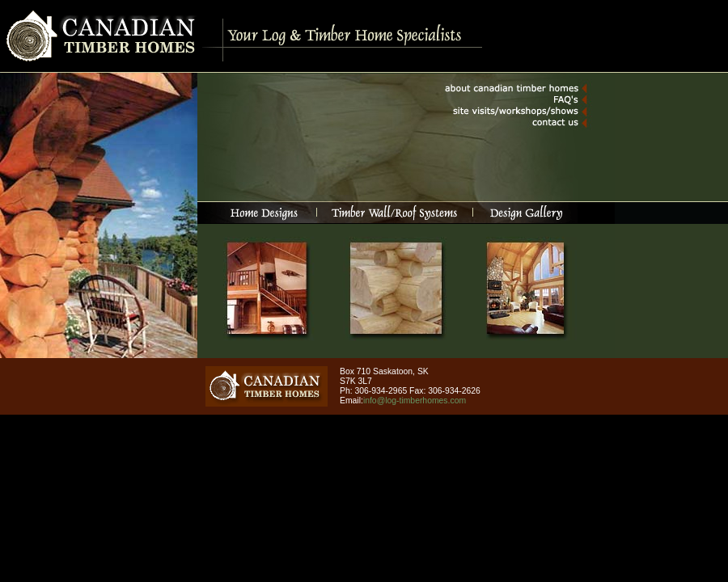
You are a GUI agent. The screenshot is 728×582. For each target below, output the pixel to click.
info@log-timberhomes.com (415, 401)
